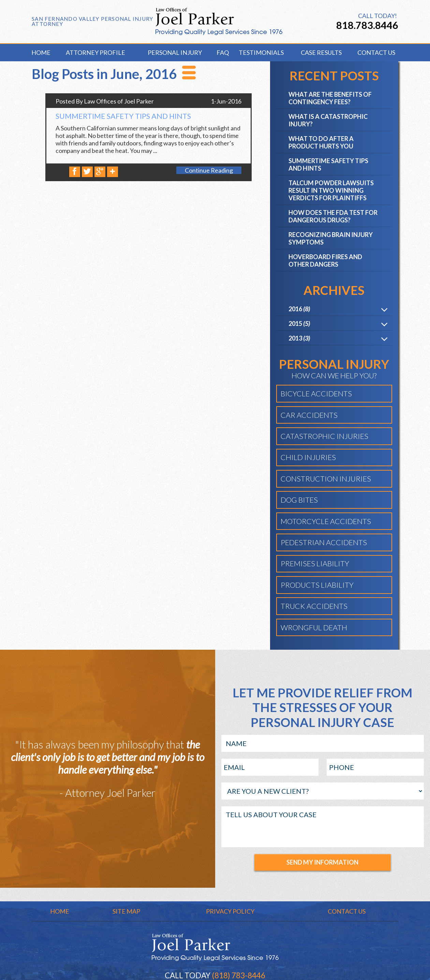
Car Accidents (309, 416)
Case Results (321, 52)
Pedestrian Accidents (324, 543)
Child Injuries (308, 458)
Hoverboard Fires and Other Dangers (325, 261)
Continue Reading (209, 171)
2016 (299, 310)
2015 (299, 324)
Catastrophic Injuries (324, 437)
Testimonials (261, 52)
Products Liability (317, 586)
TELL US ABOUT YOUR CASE (323, 827)
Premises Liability (315, 564)
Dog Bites (299, 501)
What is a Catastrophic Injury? (328, 121)
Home (41, 52)
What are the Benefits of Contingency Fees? (330, 99)
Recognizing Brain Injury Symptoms (331, 239)
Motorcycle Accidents (326, 522)
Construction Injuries (326, 479)
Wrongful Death (314, 628)
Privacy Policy (230, 912)
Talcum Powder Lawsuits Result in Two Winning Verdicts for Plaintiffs (331, 191)
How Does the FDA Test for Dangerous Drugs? (333, 217)
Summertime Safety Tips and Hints (123, 117)
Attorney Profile (95, 52)
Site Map (126, 912)
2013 (299, 339)
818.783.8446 (367, 25)
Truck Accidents (314, 607)
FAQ (221, 52)
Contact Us (376, 52)
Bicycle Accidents (316, 394)
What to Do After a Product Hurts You (321, 143)
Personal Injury (175, 52)
